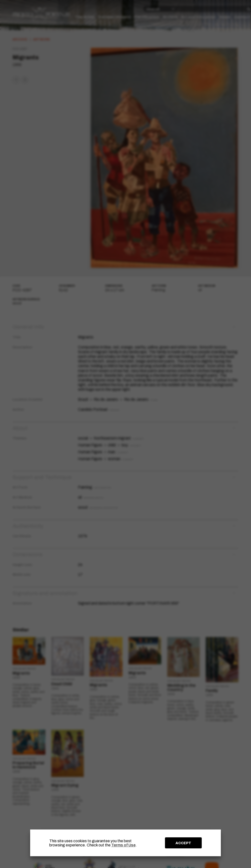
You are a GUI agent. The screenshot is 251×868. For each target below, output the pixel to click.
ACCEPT (183, 843)
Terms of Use (123, 845)
